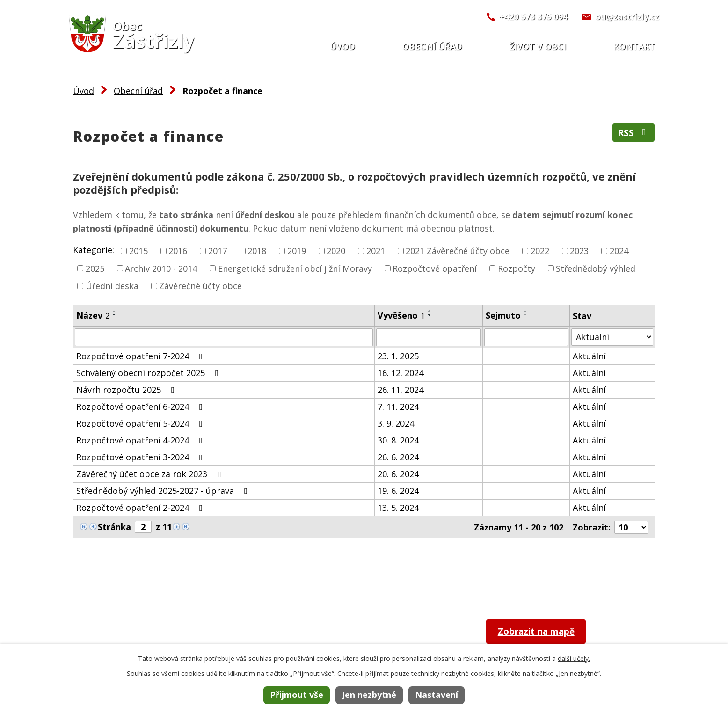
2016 (178, 251)
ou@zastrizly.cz (627, 16)
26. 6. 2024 (398, 457)
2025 (95, 268)
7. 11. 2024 (398, 406)
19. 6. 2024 (398, 491)
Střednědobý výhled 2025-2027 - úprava (164, 491)
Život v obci (538, 46)
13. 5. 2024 (398, 508)
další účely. (574, 658)
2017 (218, 251)
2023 (579, 251)
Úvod (342, 46)
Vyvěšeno (401, 315)
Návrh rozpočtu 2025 (127, 390)
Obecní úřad (432, 46)
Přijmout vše (297, 695)
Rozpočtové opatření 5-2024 (141, 423)
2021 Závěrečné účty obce (458, 251)
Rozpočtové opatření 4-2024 (141, 440)
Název (93, 315)
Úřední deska (112, 286)
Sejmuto (503, 315)
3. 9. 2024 (396, 423)
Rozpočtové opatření (435, 268)
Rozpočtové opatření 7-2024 (141, 356)
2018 (257, 251)
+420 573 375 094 (533, 16)
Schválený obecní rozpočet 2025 (149, 373)
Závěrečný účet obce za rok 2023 (150, 474)
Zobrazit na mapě (542, 632)
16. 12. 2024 (400, 373)
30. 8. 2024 (398, 440)
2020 (336, 251)
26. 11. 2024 (400, 390)
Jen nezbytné (369, 695)
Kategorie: (94, 250)
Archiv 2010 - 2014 (161, 268)
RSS (633, 134)
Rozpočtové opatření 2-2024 (141, 508)
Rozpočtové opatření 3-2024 (141, 457)
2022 (540, 251)
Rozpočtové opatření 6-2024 (141, 406)
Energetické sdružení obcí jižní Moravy (295, 268)
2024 (619, 251)
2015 (138, 251)
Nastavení (437, 695)
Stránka (114, 527)
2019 (297, 251)
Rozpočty (517, 268)
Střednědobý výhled (596, 268)
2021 (376, 251)
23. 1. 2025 (398, 356)
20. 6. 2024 (398, 474)
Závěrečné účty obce (200, 286)
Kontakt (634, 46)
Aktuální (589, 356)
